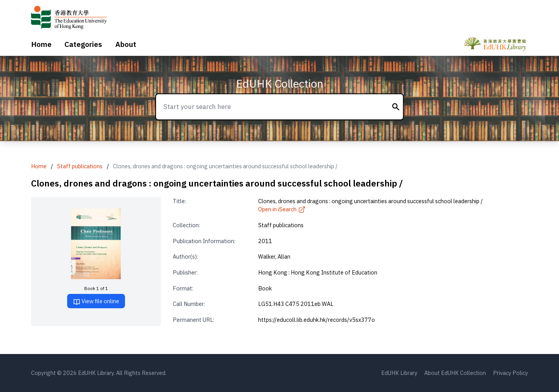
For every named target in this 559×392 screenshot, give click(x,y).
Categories (83, 44)
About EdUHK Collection (455, 373)
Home (41, 44)
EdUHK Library (399, 373)
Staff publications (80, 166)
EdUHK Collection (280, 84)
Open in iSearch (282, 209)
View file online (96, 301)
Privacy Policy (510, 373)
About (126, 44)
